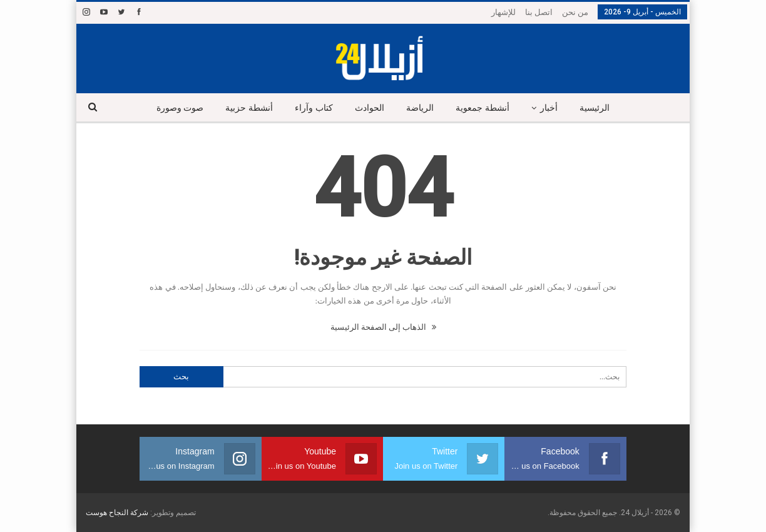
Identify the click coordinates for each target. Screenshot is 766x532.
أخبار (549, 108)
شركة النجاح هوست (117, 513)
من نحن (575, 12)
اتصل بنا (539, 12)
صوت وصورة (180, 108)
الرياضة (420, 108)
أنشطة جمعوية (483, 108)
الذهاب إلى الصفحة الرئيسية (383, 327)
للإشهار (503, 12)
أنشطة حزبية (249, 108)
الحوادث (370, 108)
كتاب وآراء (314, 108)
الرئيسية (595, 108)
